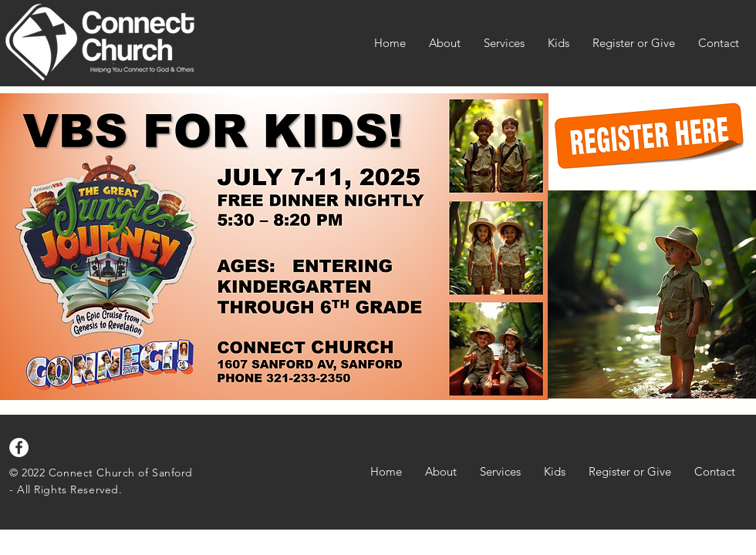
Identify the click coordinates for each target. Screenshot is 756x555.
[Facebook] (19, 447)
